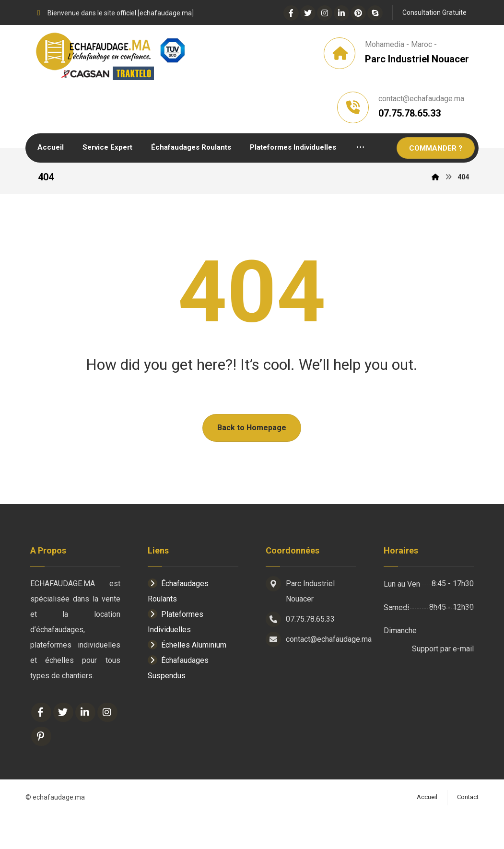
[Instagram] (325, 13)
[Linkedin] (341, 13)
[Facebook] (291, 13)
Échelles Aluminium (187, 680)
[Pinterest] (358, 13)
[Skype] (375, 13)
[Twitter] (308, 13)
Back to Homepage (252, 463)
